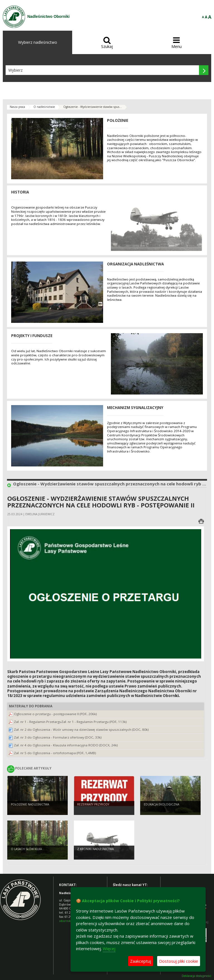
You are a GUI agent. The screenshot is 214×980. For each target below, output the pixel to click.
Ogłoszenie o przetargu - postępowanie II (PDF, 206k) (55, 714)
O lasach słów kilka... (28, 849)
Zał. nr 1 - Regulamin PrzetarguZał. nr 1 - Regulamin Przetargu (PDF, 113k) (70, 722)
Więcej (109, 948)
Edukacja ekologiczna (161, 804)
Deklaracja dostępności (196, 976)
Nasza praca (17, 107)
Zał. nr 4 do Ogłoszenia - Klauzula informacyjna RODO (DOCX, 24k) (66, 745)
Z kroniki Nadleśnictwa (95, 849)
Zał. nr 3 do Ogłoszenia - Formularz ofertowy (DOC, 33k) (58, 737)
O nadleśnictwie (44, 107)
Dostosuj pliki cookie (179, 961)
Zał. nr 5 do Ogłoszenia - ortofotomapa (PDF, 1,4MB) (55, 753)
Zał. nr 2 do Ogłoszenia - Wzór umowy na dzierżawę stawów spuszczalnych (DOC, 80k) (81, 729)
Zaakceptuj (141, 961)
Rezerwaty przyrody (93, 804)
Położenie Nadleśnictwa (30, 804)
